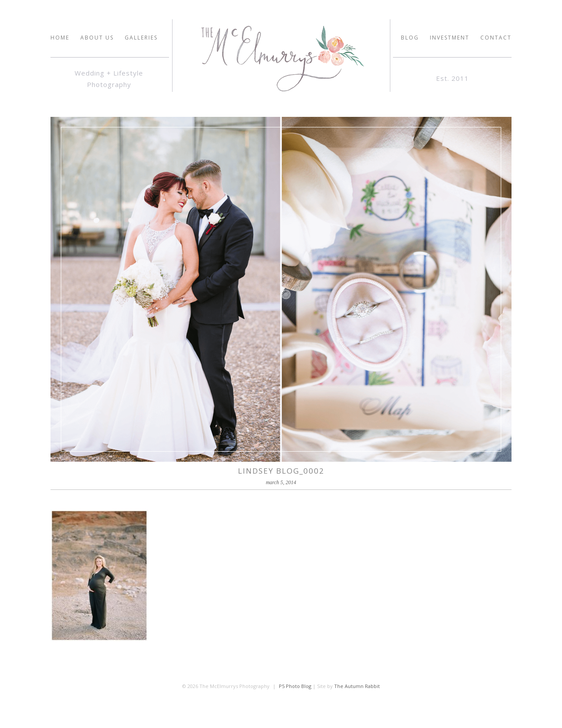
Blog (410, 38)
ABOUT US (97, 38)
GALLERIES (141, 38)
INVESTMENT (450, 38)
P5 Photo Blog (295, 686)
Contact (496, 38)
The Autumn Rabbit (357, 686)
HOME (60, 38)
